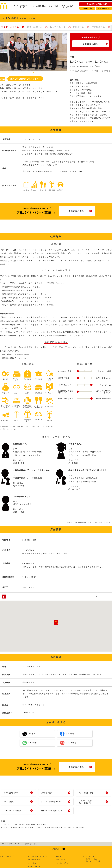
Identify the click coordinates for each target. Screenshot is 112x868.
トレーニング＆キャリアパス (67, 6)
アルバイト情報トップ (7, 856)
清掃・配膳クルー (36, 27)
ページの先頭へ (55, 849)
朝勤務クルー (80, 27)
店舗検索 (58, 856)
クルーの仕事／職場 (38, 6)
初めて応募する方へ (104, 8)
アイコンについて (102, 597)
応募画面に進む (91, 44)
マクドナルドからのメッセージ (21, 6)
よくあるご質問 (87, 8)
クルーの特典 (54, 6)
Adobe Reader (80, 827)
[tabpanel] (34, 52)
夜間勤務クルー (100, 27)
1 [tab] (34, 73)
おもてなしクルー (59, 27)
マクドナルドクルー (11, 27)
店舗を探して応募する (96, 4)
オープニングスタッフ (90, 856)
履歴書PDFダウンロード (38, 825)
